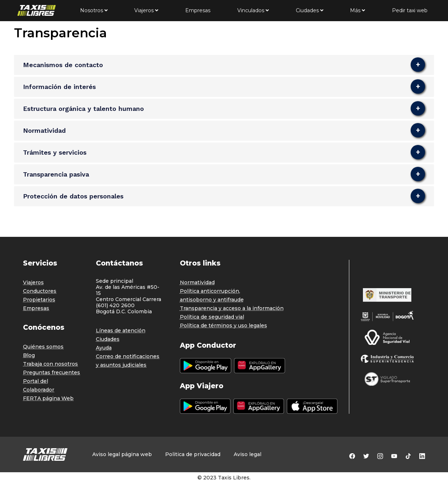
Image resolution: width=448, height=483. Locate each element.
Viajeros (146, 10)
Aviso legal (248, 454)
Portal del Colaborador (39, 385)
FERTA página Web (48, 398)
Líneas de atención (121, 330)
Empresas (198, 10)
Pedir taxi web (410, 10)
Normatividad (197, 282)
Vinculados (253, 10)
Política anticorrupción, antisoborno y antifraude (212, 295)
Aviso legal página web (122, 454)
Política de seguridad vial (212, 317)
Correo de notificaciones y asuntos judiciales (128, 361)
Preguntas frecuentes (52, 372)
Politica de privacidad (193, 454)
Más (358, 10)
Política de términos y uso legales (223, 325)
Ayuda (104, 348)
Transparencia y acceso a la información (232, 308)
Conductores (40, 291)
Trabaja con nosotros (50, 364)
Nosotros (94, 10)
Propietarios (39, 300)
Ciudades (310, 10)
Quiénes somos (43, 347)
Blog (29, 355)
